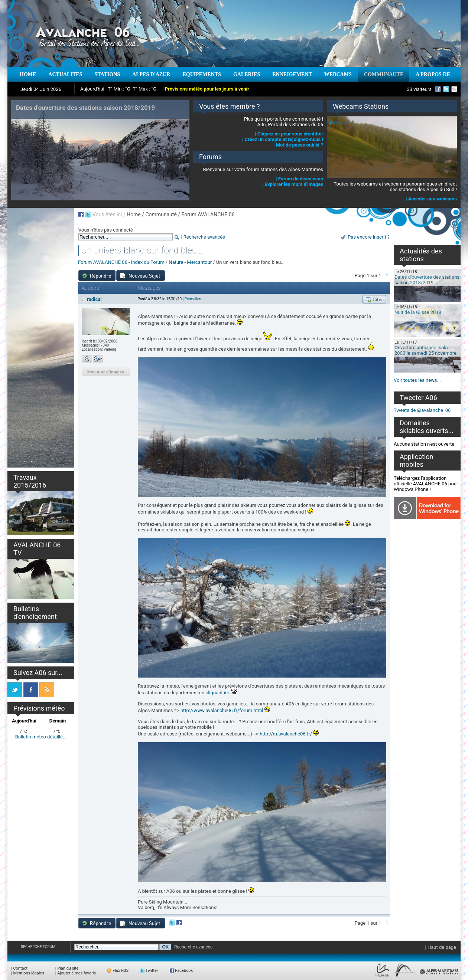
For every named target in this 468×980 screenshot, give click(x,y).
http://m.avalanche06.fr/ (286, 734)
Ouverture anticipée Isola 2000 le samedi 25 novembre (425, 350)
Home (134, 214)
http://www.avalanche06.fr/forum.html (222, 710)
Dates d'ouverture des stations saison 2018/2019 (427, 280)
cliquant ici (217, 693)
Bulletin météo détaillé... (41, 737)
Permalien (193, 299)
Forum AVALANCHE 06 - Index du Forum (121, 262)
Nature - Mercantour (190, 262)
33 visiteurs (419, 89)
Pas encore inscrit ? (369, 237)
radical (94, 299)
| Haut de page (441, 947)
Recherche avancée (204, 237)
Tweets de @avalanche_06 (422, 410)
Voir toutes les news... (417, 380)
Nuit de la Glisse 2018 (418, 312)
